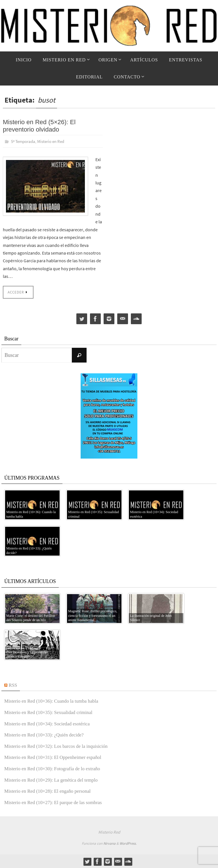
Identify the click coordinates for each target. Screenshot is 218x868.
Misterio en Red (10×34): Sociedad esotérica (50, 723)
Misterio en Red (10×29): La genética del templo (54, 779)
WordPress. (128, 843)
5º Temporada (24, 141)
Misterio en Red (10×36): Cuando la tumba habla (55, 700)
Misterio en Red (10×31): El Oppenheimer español (56, 757)
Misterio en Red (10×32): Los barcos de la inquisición (60, 746)
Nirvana (109, 843)
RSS (13, 684)
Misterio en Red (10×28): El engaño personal (51, 790)
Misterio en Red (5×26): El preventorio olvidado (39, 126)
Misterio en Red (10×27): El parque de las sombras (56, 802)
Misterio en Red (54, 141)
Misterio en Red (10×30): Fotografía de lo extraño (56, 768)
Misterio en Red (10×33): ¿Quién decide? (47, 734)
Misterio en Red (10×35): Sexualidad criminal (52, 712)
